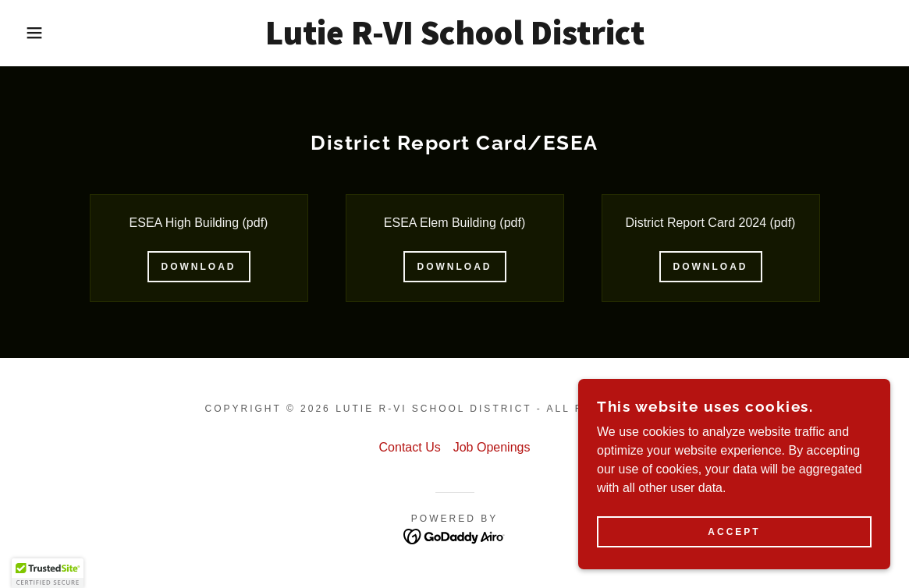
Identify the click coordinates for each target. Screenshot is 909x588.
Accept (734, 543)
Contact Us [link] (410, 447)
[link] (455, 40)
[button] (46, 33)
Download (199, 267)
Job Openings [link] (492, 447)
